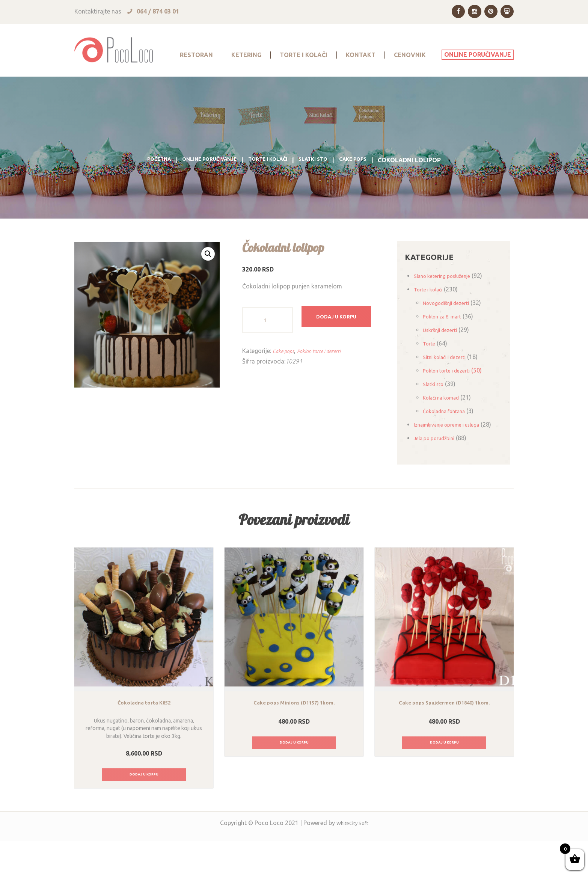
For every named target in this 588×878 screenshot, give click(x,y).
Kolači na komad (446, 420)
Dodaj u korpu (344, 342)
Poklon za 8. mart (446, 339)
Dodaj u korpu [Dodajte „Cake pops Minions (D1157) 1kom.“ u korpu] (294, 778)
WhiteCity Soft (352, 860)
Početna (142, 183)
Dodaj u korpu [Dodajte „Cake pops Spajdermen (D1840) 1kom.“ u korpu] (444, 778)
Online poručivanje (201, 183)
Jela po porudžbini (439, 471)
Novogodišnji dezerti (451, 325)
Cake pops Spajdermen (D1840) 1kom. (444, 737)
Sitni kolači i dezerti (449, 379)
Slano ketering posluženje (448, 298)
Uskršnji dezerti (444, 352)
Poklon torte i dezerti (328, 373)
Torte (430, 366)
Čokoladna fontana (449, 433)
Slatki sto (323, 183)
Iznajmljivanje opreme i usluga (455, 447)
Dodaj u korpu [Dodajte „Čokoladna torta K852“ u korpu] (144, 810)
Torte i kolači (270, 183)
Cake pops (369, 183)
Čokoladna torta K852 (144, 737)
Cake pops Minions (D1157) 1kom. (294, 737)
